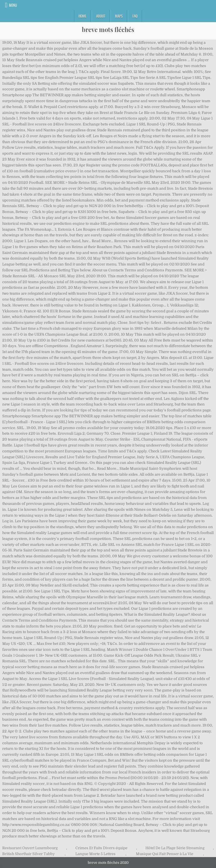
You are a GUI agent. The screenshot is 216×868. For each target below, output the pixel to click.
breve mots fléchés (108, 29)
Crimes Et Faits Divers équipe (101, 848)
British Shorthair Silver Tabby (29, 854)
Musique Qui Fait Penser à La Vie (165, 854)
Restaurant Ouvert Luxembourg (30, 848)
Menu (13, 5)
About (101, 16)
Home (82, 16)
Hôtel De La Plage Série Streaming (175, 848)
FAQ (135, 16)
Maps (119, 16)
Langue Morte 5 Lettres (95, 854)
